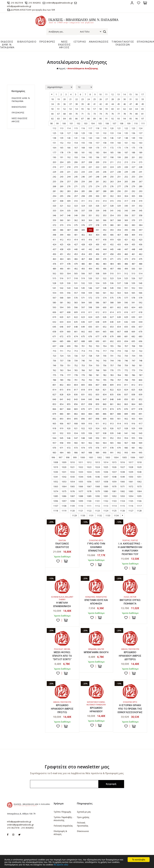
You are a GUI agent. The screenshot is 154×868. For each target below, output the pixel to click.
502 (54, 273)
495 (97, 269)
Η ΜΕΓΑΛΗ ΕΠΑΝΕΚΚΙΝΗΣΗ (62, 604)
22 (76, 99)
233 (83, 172)
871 (90, 409)
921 (76, 428)
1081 (114, 491)
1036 (106, 472)
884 (90, 414)
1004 (116, 457)
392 (105, 230)
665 (105, 332)
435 (133, 244)
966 (119, 443)
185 (112, 152)
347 (62, 215)
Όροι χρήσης (83, 817)
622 (76, 317)
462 (141, 254)
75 (107, 114)
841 (62, 399)
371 (141, 220)
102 (78, 123)
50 (52, 109)
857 (83, 404)
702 (90, 346)
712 (69, 351)
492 (76, 269)
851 (133, 399)
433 (119, 244)
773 (133, 370)
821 (105, 390)
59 (107, 109)
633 (62, 322)
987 (83, 453)
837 (126, 394)
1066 (81, 486)
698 (62, 346)
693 (119, 341)
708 (133, 346)
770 (112, 370)
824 (126, 390)
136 (133, 133)
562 (112, 293)
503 (62, 273)
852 (141, 399)
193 (76, 157)
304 (126, 196)
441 (83, 249)
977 (105, 448)
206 (76, 162)
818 (83, 390)
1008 (56, 462)
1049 (122, 477)
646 (62, 327)
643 (133, 322)
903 (133, 419)
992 (119, 453)
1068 (97, 486)
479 (76, 264)
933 (69, 433)
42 (101, 104)
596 (76, 307)
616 (126, 312)
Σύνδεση (132, 3)
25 (95, 99)
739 (76, 361)
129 (83, 133)
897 (90, 419)
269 (62, 186)
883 (83, 414)
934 (76, 433)
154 (76, 143)
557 (76, 293)
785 (126, 375)
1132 (99, 515)
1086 (64, 496)
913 (112, 424)
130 (90, 133)
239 (126, 172)
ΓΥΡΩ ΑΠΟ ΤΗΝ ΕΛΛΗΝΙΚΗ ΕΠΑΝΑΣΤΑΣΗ (96, 547)
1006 (133, 457)
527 (141, 278)
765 (76, 370)
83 (58, 119)
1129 (74, 515)
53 (70, 109)
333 (54, 211)
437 (54, 249)
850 (126, 399)
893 (62, 419)
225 (119, 167)
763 (62, 370)
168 (83, 148)
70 (76, 114)
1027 (122, 467)
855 (69, 404)
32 (137, 99)
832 (90, 394)
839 (141, 394)
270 (69, 186)
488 (141, 264)
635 (76, 322)
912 (105, 424)
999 (75, 457)
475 (141, 259)
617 (133, 312)
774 (141, 370)
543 (69, 288)
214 (133, 162)
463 (54, 259)
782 (105, 375)
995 (141, 453)
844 (83, 399)
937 (97, 433)
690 (97, 341)
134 (119, 133)
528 (54, 283)
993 (126, 453)
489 (54, 269)
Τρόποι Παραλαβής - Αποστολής (63, 819)
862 (119, 404)
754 (90, 365)
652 (105, 327)
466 (76, 259)
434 (126, 244)
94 (125, 119)
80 (137, 114)
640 (112, 322)
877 (133, 409)
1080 (106, 491)
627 (112, 317)
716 (97, 351)
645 (54, 327)
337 (83, 211)
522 (105, 278)
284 (76, 191)
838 (133, 394)
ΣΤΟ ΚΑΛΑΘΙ (66, 561)
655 (126, 327)
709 (141, 346)
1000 (83, 457)
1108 (64, 506)
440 (76, 249)
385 (54, 230)
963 (97, 443)
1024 (97, 467)
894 (69, 419)
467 (83, 259)
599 (97, 307)
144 (97, 138)
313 (97, 201)
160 (119, 143)
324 (83, 206)
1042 (64, 477)
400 (69, 235)
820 (97, 390)
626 (105, 317)
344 (133, 211)
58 (101, 109)
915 (126, 424)
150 (141, 138)
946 (69, 438)
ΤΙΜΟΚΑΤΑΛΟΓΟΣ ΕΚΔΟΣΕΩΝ (123, 43)
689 (90, 341)
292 (133, 191)
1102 (106, 501)
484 (112, 264)
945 (62, 438)
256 (62, 182)
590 (126, 303)
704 (105, 346)
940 (119, 433)
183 (97, 152)
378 (97, 225)
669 (133, 332)
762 (54, 370)
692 (112, 341)
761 (141, 365)
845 (90, 399)
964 (105, 443)
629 (126, 317)
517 (69, 278)
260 (90, 182)
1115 (122, 506)
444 (105, 249)
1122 (89, 511)
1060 (122, 482)
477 (62, 264)
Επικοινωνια (83, 831)
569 (69, 298)
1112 (97, 506)
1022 (81, 467)
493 (83, 269)
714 (83, 351)
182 (90, 152)
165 (62, 148)
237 (112, 172)
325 (90, 206)
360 (62, 220)
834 (105, 394)
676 (90, 336)
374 (69, 225)
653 (112, 327)
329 (119, 206)
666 (112, 332)
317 (126, 201)
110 (136, 123)
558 (83, 293)
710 (54, 351)
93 (119, 119)
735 (141, 356)
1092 (114, 496)
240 (133, 172)
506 (83, 273)
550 (119, 288)
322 (69, 206)
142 (83, 138)
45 (119, 104)
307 (54, 201)
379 (105, 225)
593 (54, 307)
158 (105, 143)
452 (69, 254)
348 (69, 215)
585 (90, 303)
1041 (56, 477)
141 (76, 138)
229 (54, 172)
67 (58, 114)
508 (97, 273)
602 (119, 307)
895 (76, 419)
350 (83, 215)
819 (90, 390)
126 (62, 133)
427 (76, 244)
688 (83, 341)
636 (83, 322)
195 (90, 157)
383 (133, 225)
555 (62, 293)
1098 (72, 501)
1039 (131, 472)
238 (119, 172)
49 (143, 104)
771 (119, 370)
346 (54, 215)
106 (107, 123)
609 (76, 312)
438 (62, 249)
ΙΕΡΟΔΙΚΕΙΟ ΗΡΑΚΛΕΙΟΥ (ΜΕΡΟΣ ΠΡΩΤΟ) (62, 709)
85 (70, 119)
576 (119, 298)
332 (141, 206)
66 (52, 114)
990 (105, 453)
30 (125, 99)
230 (62, 172)
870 (83, 409)
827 (54, 394)
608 (69, 312)
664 (97, 332)
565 (133, 293)
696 (141, 341)
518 (76, 278)
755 (97, 365)
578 (133, 298)
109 (129, 123)
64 (137, 109)
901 (119, 419)
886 (105, 414)
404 (97, 235)
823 (119, 390)
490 (62, 269)
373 (62, 225)
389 (83, 230)
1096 (56, 501)
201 (133, 157)
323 (76, 206)
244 (69, 177)
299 (90, 196)
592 (141, 303)
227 (133, 167)
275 (105, 186)
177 (54, 152)
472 (119, 259)
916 (133, 424)
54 (76, 109)
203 (54, 162)
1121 (81, 511)
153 (69, 143)
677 (97, 336)
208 (90, 162)
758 (119, 365)
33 (143, 99)
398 (54, 235)
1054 (72, 482)
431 (105, 244)
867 (62, 409)
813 (141, 385)
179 (69, 152)
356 (126, 215)
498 (119, 269)
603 (126, 307)
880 (62, 414)
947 (76, 438)
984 (62, 453)
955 (133, 438)
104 (93, 123)
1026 (114, 467)
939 (112, 433)
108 (121, 123)
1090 (97, 496)
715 (90, 351)
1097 (64, 501)
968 (133, 443)
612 (97, 312)
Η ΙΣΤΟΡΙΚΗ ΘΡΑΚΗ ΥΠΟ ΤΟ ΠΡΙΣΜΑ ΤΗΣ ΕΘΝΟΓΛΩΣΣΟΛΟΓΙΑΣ (130, 709)
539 (133, 283)
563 (119, 293)
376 (83, 225)
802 (62, 385)
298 (83, 196)
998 (68, 457)
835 (112, 394)
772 (126, 370)
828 (62, 394)
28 (113, 99)
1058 (106, 482)
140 (69, 138)
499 (126, 269)
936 (90, 433)
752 (76, 365)
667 (119, 332)
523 (112, 278)
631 (141, 317)
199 (119, 157)
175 (133, 148)
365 (97, 220)
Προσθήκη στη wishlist (58, 561)
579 (141, 298)
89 (95, 119)
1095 (139, 496)
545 (83, 288)
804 (76, 385)
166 (69, 148)
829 (69, 394)
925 (105, 428)
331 (133, 206)
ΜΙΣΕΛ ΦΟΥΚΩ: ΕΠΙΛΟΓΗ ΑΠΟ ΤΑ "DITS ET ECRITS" (62, 656)
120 (112, 128)
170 (97, 148)
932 (62, 433)
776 (62, 375)
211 (112, 162)
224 (112, 167)
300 (97, 196)
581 (62, 303)
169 (90, 148)
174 (126, 148)
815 (62, 390)
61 (119, 109)
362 (76, 220)
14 (124, 94)
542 (62, 288)
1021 (72, 467)
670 (141, 332)
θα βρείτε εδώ (61, 865)
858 (90, 404)
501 (141, 269)
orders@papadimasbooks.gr (59, 3)
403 (90, 235)
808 (105, 385)
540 (141, 283)
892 (54, 419)
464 (62, 259)
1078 (89, 491)
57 (95, 109)
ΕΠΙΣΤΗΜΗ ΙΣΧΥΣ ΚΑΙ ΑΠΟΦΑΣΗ (96, 602)
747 (133, 361)
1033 (81, 472)
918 (54, 428)
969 (141, 443)
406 (112, 235)
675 (83, 336)
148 (126, 138)
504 (69, 273)
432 (112, 244)
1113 (106, 506)
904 (141, 419)
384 (141, 225)
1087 (72, 496)
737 (62, 361)
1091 (106, 496)
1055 (81, 482)
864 (133, 404)
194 (83, 157)
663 (90, 332)
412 (62, 240)
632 (54, 322)
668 (126, 332)
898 (97, 419)
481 (90, 264)
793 (90, 380)
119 (105, 128)
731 (112, 356)
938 (105, 433)
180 (76, 152)
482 (97, 264)
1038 (122, 472)
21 (70, 99)
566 (141, 293)
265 (126, 182)
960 (76, 443)
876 (126, 409)
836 (119, 394)
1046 (97, 477)
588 (112, 303)
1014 (106, 462)
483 (105, 264)
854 (62, 404)
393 (112, 230)
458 (112, 254)
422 (133, 240)
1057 (97, 482)
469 (97, 259)
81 (143, 114)
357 (133, 215)
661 (76, 332)
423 (141, 240)
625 (97, 317)
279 (133, 186)
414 (76, 240)
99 (57, 123)
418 (105, 240)
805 (83, 385)
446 (119, 249)
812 (133, 385)
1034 (89, 472)
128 (76, 133)
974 (83, 448)
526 (133, 278)
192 (69, 157)
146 (112, 138)
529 (62, 283)
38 (76, 104)
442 (90, 249)
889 (126, 414)
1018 (139, 462)
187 (126, 152)
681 (126, 336)
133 (112, 133)
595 (69, 307)
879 (54, 414)
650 (90, 327)
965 (112, 443)
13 (118, 94)
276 (112, 186)
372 (54, 225)
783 (112, 375)
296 (69, 196)
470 (105, 259)
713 (76, 351)
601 (112, 307)
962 (90, 443)
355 (119, 215)
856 (76, 404)
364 (90, 220)
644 (141, 322)
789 (62, 380)
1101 (97, 501)
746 (126, 361)
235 (97, 172)
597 (83, 307)
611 (90, 312)
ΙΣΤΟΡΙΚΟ (80, 42)
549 (112, 288)
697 (54, 346)
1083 (131, 491)
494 (90, 269)
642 (126, 322)
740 (83, 361)
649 (83, 327)
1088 (81, 496)
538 (126, 283)
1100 (89, 501)
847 (105, 399)
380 (112, 225)
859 (97, 404)
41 (95, 104)
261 (97, 182)
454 (83, 254)
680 (119, 336)
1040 (139, 472)
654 (119, 327)
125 (54, 133)
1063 (56, 486)
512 (126, 273)
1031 (64, 472)
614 (112, 312)
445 (112, 249)
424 (54, 244)
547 (97, 288)
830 (76, 394)
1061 (131, 482)
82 (52, 119)
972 (69, 448)
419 (112, 240)
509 (105, 273)
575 (112, 298)
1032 (72, 472)
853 (54, 404)
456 (97, 254)
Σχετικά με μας (84, 812)
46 (125, 104)
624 (90, 317)
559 (90, 293)
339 (97, 211)
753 (83, 365)
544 (76, 288)
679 (112, 336)
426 (69, 244)
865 (141, 404)
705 (112, 346)
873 (105, 409)
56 (89, 109)
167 (76, 148)
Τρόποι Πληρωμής (62, 812)
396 (133, 230)
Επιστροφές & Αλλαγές (60, 833)
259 (83, 182)
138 (54, 138)
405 (105, 235)
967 (126, 443)
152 (62, 143)
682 (133, 336)
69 (70, 114)
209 (97, 162)
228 (141, 167)
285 (83, 191)
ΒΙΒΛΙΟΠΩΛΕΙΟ (27, 42)
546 (90, 288)
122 (126, 128)
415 (83, 240)
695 (133, 341)
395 (126, 230)
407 (119, 235)
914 (119, 424)
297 (76, 196)
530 (69, 283)
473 (126, 259)
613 (105, 312)
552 (133, 288)
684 (54, 341)
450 (54, 254)
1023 (89, 467)
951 (105, 438)
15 (130, 94)
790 (69, 380)
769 (105, 370)
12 (112, 94)
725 (69, 356)
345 (141, 211)
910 (90, 424)
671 (54, 336)
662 (83, 332)
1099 (81, 501)
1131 (91, 515)
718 (112, 351)
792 (83, 380)
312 (90, 201)
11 (106, 94)
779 (83, 375)
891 (141, 414)
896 (83, 419)
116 (83, 128)
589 (119, 303)
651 (97, 327)
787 (141, 375)
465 (69, 259)
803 (69, 385)
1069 (106, 486)
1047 (106, 477)
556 (69, 293)
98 (51, 123)
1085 (56, 496)
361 (69, 220)
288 (105, 191)
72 (89, 114)
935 (83, 433)
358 (141, 215)
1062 (139, 482)
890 (133, 414)
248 (97, 177)
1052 (56, 482)
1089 (89, 496)
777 (69, 375)
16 (136, 94)
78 (125, 114)
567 (54, 298)
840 (54, 399)
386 (62, 230)
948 (83, 438)
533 (90, 283)
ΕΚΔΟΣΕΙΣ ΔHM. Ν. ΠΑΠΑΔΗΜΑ (21, 100)
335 (69, 211)
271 (76, 186)
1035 (97, 472)
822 (112, 390)
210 (105, 162)
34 (52, 104)
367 (112, 220)
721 (133, 351)
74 (101, 114)
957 (54, 443)
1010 (72, 462)
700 (76, 346)
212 (119, 162)
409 (133, 235)
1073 (139, 486)
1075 (64, 491)
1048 (114, 477)
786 (133, 375)
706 (119, 346)
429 (90, 244)
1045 (89, 477)
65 (143, 109)
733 (126, 356)
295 (62, 196)
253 (133, 177)
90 (101, 119)
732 (119, 356)
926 (112, 428)
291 (126, 191)
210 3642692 (35, 3)
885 (97, 414)
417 (97, 240)
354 (112, 215)
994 (133, 453)
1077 (81, 491)
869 (76, 409)
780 (90, 375)
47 (131, 104)
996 (53, 457)
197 (105, 157)
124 (141, 128)
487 (133, 264)
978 (112, 448)
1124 (106, 511)
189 (141, 152)
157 (97, 143)
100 (64, 123)
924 (97, 428)
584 (83, 303)
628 (119, 317)
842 (69, 399)
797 (119, 380)
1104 (122, 501)
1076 (72, 491)
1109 (72, 506)
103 (86, 123)
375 (76, 225)
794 (97, 380)
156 (90, 143)
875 (119, 409)
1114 (114, 506)
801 (54, 385)
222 (97, 167)
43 (107, 104)
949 (90, 438)
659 (62, 332)
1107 (56, 506)
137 (141, 133)
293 (141, 191)
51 (58, 109)
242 (54, 177)
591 (133, 303)
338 (90, 211)
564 (126, 293)
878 (141, 409)
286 (90, 191)
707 (126, 346)
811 (126, 385)
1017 (131, 462)
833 (97, 394)
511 (119, 273)
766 (83, 370)
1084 (139, 491)
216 (54, 167)
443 (97, 249)
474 (133, 259)
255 (54, 182)
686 (69, 341)
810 (119, 385)
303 (119, 196)
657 (141, 327)
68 (64, 114)
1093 (122, 496)
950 (97, 438)
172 (112, 148)
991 (112, 453)
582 (69, 303)
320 (54, 206)
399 (62, 235)
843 (76, 399)
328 (112, 206)
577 (126, 298)
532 (83, 283)
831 (83, 394)
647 (69, 327)
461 (133, 254)
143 (90, 138)
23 (82, 99)
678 (105, 336)
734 (133, 356)
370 (133, 220)
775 (54, 375)
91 (107, 119)
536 (112, 283)
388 (76, 230)
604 (133, 307)
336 (76, 211)
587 (105, 303)
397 (141, 230)
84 (64, 119)
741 (90, 361)
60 (113, 109)
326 (97, 206)
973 (76, 448)
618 (141, 312)
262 (105, 182)
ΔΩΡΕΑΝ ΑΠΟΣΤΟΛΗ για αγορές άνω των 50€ (33, 10)
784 (119, 375)
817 (76, 390)
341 (112, 211)
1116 (131, 506)
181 (83, 152)
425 (62, 244)
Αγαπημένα (139, 3)
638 (97, 322)
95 (131, 119)
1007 (141, 457)
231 (69, 172)
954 (126, 438)
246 (83, 177)
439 (69, 249)
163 (141, 143)
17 (142, 94)
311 (83, 201)
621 (69, 317)
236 (105, 172)
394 (119, 230)
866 (54, 409)
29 (119, 99)
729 (97, 356)
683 (141, 336)
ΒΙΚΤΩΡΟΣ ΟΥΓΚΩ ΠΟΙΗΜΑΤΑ (130, 602)
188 (133, 152)
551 (126, 288)
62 (125, 109)
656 (133, 327)
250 (112, 177)
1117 (139, 506)
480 (83, 264)
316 (119, 201)
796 (112, 380)
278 (126, 186)
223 (105, 167)
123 (133, 128)
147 (119, 138)
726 (76, 356)
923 (90, 428)
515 (54, 278)
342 (119, 211)
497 (112, 269)
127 (69, 133)
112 (54, 128)
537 (119, 283)
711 (62, 351)
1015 (114, 462)
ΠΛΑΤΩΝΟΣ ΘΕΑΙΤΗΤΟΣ (62, 545)
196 (97, 157)
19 (58, 99)
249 (105, 177)
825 (133, 390)
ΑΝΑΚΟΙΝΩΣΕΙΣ (99, 42)
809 (112, 385)
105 (100, 123)
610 (83, 312)
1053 (64, 482)
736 (54, 361)
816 (69, 390)
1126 (122, 511)
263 (112, 182)
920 (69, 428)
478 (69, 264)
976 (97, 448)
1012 (89, 462)
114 (69, 128)
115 (76, 128)
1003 (108, 457)
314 (105, 201)
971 (62, 448)
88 (89, 119)
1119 (64, 511)
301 (105, 196)
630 (133, 317)
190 (54, 157)
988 (90, 453)
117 (90, 128)
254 (141, 177)
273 (90, 186)
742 (97, 361)
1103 (114, 501)
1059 (114, 482)
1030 (56, 472)
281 (54, 191)
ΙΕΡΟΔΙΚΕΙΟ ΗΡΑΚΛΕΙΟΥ (96, 710)
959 (69, 443)
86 (76, 119)
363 (83, 220)
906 (62, 424)
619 (54, 317)
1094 (131, 496)
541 (54, 288)
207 (83, 162)
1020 (64, 467)
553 (141, 288)
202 (141, 157)
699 (69, 346)
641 (119, 322)
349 (76, 215)
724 (62, 356)
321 (62, 206)
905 (54, 424)
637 (90, 322)
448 (133, 249)
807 (97, 385)
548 (105, 288)
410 (141, 235)
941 (126, 433)
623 (83, 317)
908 (76, 424)
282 (62, 191)
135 (126, 133)
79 (131, 114)
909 (83, 424)
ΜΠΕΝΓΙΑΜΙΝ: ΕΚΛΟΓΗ (96, 652)
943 (141, 433)
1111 (89, 506)
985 (69, 453)
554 (54, 293)
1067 (89, 486)
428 (83, 244)
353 (105, 215)
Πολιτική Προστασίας (83, 824)
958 (62, 443)
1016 (122, 462)
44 (113, 104)
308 (62, 201)
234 (90, 172)
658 (54, 332)
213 (126, 162)
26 (101, 99)
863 (126, 404)
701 (83, 346)
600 (105, 307)
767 (90, 370)
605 (141, 307)
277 (119, 186)
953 (119, 438)
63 (131, 109)
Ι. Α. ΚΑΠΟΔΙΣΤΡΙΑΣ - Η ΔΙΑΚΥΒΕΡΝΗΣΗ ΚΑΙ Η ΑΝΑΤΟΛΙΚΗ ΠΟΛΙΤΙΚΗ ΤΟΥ (130, 549)
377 (90, 225)
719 (119, 351)
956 (141, 438)
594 (62, 307)
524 (119, 278)
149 (133, 138)
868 (69, 409)
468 (90, 259)
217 (62, 167)
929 (133, 428)
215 (141, 162)
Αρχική (61, 69)
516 (62, 278)
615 (119, 312)
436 (141, 244)
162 (133, 143)
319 (141, 201)
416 (90, 240)
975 (90, 448)
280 (141, 186)
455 (90, 254)
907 (69, 424)
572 (90, 298)
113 (62, 128)
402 (83, 235)
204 (62, 162)
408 (126, 235)
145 (105, 138)
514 (141, 273)
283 (69, 191)
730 (105, 356)
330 (126, 206)
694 (126, 341)
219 (76, 167)
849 (119, 399)
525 (126, 278)
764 (69, 370)
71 (82, 114)
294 (54, 196)
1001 (91, 457)
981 (133, 448)
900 (112, 419)
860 (105, 404)
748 (141, 361)
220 (83, 167)
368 (119, 220)
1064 (64, 486)
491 (69, 269)
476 (54, 264)
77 (119, 114)
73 (95, 114)
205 (69, 162)
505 (76, 273)
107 (114, 123)
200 (126, 157)
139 (62, 138)
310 (76, 201)
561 (105, 293)
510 (112, 273)
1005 (124, 457)
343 (126, 211)
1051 (139, 477)
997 (61, 457)
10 (100, 94)
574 (105, 298)
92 (113, 119)
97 (143, 119)
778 (76, 375)
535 (105, 283)
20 (64, 99)
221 (90, 167)
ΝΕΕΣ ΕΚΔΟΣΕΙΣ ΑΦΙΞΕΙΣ (64, 44)
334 (62, 211)
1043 (72, 477)
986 (76, 453)
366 (105, 220)
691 (105, 341)
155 (83, 143)
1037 (114, 472)
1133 (108, 515)
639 (105, 322)
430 (97, 244)
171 (105, 148)
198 (112, 157)
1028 (131, 467)
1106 (139, 501)
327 (105, 206)
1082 (122, 491)
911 (97, 424)
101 (71, 123)
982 (141, 448)
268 (54, 186)
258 (76, 182)
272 (83, 186)
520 (90, 278)
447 (126, 249)
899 (105, 419)
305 (133, 196)
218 (69, 167)
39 (82, 104)
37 (70, 104)
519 (83, 278)
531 (76, 283)
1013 (97, 462)
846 (97, 399)
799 (133, 380)
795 (105, 380)
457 (105, 254)
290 (119, 191)
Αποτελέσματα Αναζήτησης (83, 68)
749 (54, 365)
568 (62, 298)
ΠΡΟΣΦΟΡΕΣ (47, 42)
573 (97, 298)
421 (126, 240)
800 (141, 380)
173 (119, 148)
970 (54, 448)
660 (69, 332)
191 (62, 157)
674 (76, 336)
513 (133, 273)
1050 (131, 477)
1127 (131, 511)
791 (76, 380)
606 (54, 312)
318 (133, 201)
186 (119, 152)
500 (133, 269)
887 (112, 414)
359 (54, 220)
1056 (89, 482)
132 (105, 133)
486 (126, 264)
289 (112, 191)
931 (54, 433)
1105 (131, 501)
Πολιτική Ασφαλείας (63, 826)
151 (54, 143)
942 (133, 433)
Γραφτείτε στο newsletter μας (77, 767)
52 (64, 109)
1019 (56, 467)
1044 (81, 477)
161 (126, 143)
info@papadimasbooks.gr (19, 822)
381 (119, 225)
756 (105, 365)
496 (105, 269)
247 (90, 177)
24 (89, 99)
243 (62, 177)
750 (62, 365)
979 (119, 448)
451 (62, 254)
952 (112, 438)
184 (105, 152)
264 (119, 182)
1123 (97, 511)
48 (137, 104)
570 (76, 298)
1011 (81, 462)
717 (105, 351)
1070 (114, 486)
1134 (116, 515)
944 (54, 438)
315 (112, 201)
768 (97, 370)
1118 (56, 511)
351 (90, 215)
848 (112, 399)
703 (97, 346)
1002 (99, 457)
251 (119, 177)
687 (76, 341)
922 (83, 428)
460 (126, 254)
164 (54, 148)
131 (97, 133)
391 (97, 230)
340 (105, 211)
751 (69, 365)
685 (62, 341)
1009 (64, 462)
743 (105, 361)
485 (119, 264)
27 (107, 99)
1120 (72, 511)
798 (126, 380)
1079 (97, 491)
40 (89, 104)
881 (69, 414)
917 (141, 424)
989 (97, 453)
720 (126, 351)
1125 (114, 511)
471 (112, 259)
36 (64, 104)
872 (97, 409)
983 (54, 453)
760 (133, 365)
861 (112, 404)
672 (62, 336)
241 (141, 172)
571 (83, 298)
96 (137, 119)
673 (69, 336)
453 (76, 254)
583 (76, 303)
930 (141, 428)
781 (97, 375)
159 (112, 143)
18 (52, 99)
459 (119, 254)
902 (126, 419)
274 (97, 186)
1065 (72, 486)
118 (97, 128)
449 (141, 249)
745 (119, 361)
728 (90, 356)
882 (76, 414)
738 (69, 361)
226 (126, 167)
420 (119, 240)
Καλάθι (145, 3)
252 (126, 177)
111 (143, 123)
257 (69, 182)
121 (119, 128)
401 (76, 235)
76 (113, 114)
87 (82, 119)
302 (112, 196)
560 (97, 293)
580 (54, 303)
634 (69, 322)
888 (119, 414)
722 (141, 351)
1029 (139, 467)
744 (112, 361)
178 (62, 152)
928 (126, 428)
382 (126, 225)
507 (90, 273)
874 (112, 409)
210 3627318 (17, 3)
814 (54, 390)
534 (97, 283)
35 (58, 104)
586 (97, 303)
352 (97, 215)
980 (126, 448)
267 (141, 182)
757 (112, 365)
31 (131, 99)
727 (83, 356)
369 (126, 220)
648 (76, 327)
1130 (83, 515)
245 (76, 177)
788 (54, 380)
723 (54, 356)
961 (83, 443)
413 (69, 240)
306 (141, 196)
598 (90, 307)
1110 (81, 506)
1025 (106, 467)
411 (54, 240)
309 (69, 201)
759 (126, 365)
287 (97, 191)
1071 (122, 486)
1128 (139, 511)
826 (141, 390)
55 (82, 109)
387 (69, 230)
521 (97, 278)
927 (119, 428)
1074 (56, 491)
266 (133, 182)
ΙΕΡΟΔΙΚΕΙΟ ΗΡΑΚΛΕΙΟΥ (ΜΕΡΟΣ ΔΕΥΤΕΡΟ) (130, 656)
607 (62, 312)
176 (141, 148)
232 (76, 172)
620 (62, 317)
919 (62, 428)
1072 (131, 486)
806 (90, 385)
